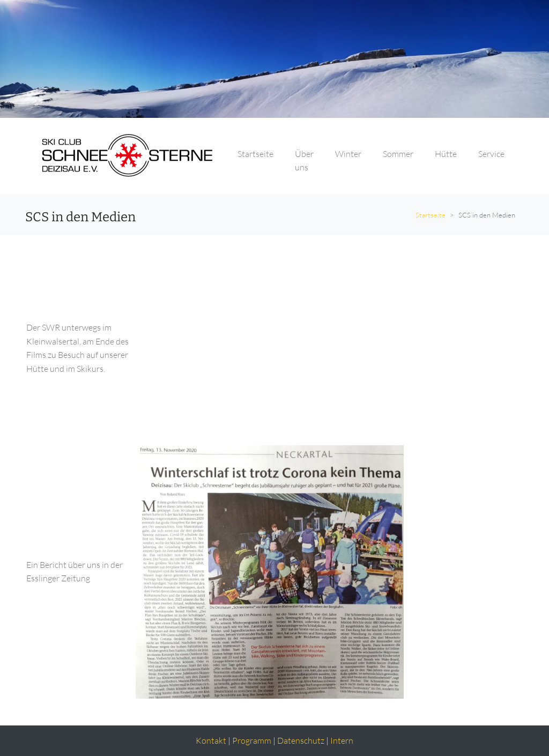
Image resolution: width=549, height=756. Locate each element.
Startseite (431, 215)
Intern (342, 740)
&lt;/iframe (286, 346)
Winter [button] (348, 154)
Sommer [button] (398, 154)
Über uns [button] (304, 161)
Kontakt (211, 740)
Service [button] (491, 154)
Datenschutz (301, 740)
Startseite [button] (255, 154)
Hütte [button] (446, 154)
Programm (252, 740)
